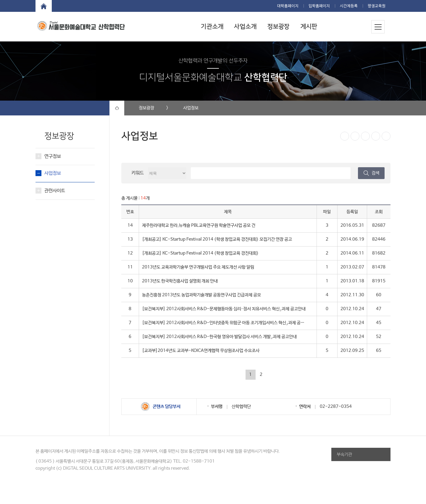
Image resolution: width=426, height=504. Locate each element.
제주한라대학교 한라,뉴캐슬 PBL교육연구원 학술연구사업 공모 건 (199, 225)
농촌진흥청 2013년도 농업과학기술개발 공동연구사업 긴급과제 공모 (201, 295)
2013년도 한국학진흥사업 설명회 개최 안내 (180, 281)
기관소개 (212, 26)
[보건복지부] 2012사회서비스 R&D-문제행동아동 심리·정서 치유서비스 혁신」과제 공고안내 (224, 309)
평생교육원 (377, 6)
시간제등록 (349, 6)
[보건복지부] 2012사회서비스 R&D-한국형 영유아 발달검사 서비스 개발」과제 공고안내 (219, 337)
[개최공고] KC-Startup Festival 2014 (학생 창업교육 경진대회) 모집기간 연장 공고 (217, 239)
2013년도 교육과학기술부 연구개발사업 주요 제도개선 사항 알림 (198, 267)
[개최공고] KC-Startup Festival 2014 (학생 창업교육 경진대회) (200, 253)
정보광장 (278, 26)
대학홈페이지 (288, 6)
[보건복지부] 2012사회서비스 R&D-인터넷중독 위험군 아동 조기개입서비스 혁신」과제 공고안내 (227, 323)
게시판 (309, 26)
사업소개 (245, 26)
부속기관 (344, 454)
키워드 (138, 173)
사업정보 (53, 173)
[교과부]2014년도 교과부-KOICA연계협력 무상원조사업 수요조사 (201, 351)
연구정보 (53, 156)
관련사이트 (55, 191)
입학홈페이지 (319, 6)
